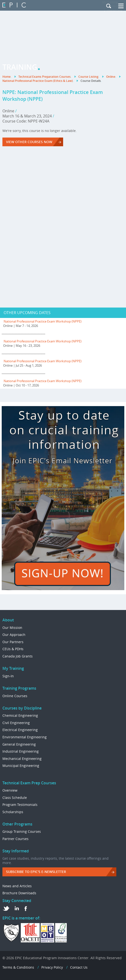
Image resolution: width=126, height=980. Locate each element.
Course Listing (88, 77)
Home (7, 77)
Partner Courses (15, 839)
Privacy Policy (52, 967)
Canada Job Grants (18, 656)
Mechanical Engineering (22, 759)
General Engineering (19, 744)
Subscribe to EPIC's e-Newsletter (36, 872)
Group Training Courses (22, 831)
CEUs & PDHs (13, 649)
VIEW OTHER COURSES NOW (29, 142)
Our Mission (12, 628)
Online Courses (15, 696)
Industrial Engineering (21, 751)
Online (111, 77)
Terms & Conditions (18, 967)
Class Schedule (15, 798)
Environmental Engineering (25, 737)
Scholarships (13, 812)
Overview (10, 790)
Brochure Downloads (19, 893)
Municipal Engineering (21, 766)
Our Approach (14, 635)
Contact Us (79, 967)
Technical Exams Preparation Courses (44, 77)
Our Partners (13, 642)
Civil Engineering (16, 723)
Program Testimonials (20, 805)
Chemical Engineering (20, 715)
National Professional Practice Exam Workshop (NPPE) (43, 321)
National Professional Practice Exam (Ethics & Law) (38, 81)
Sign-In (8, 676)
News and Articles (17, 886)
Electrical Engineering (20, 730)
